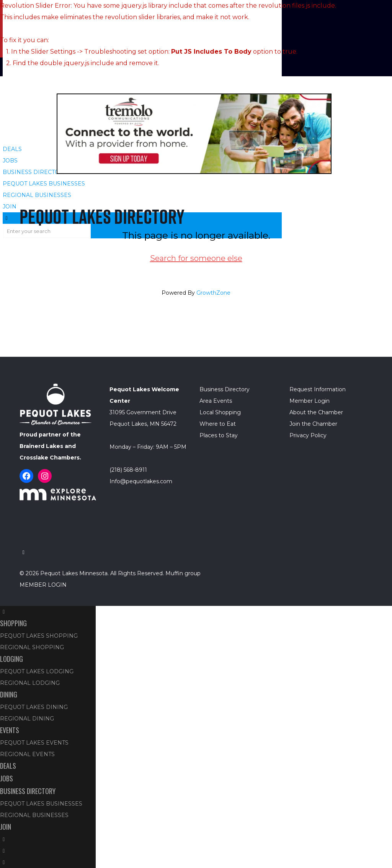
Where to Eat (218, 424)
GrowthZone (213, 293)
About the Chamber (316, 412)
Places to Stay (219, 435)
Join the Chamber (313, 424)
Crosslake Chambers (50, 458)
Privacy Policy (308, 435)
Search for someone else (196, 258)
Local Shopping (220, 412)
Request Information (318, 389)
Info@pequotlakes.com (141, 481)
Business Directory (225, 389)
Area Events (216, 401)
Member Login (310, 401)
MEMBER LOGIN (43, 585)
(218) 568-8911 (128, 470)
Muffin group (183, 573)
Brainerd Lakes (41, 446)
